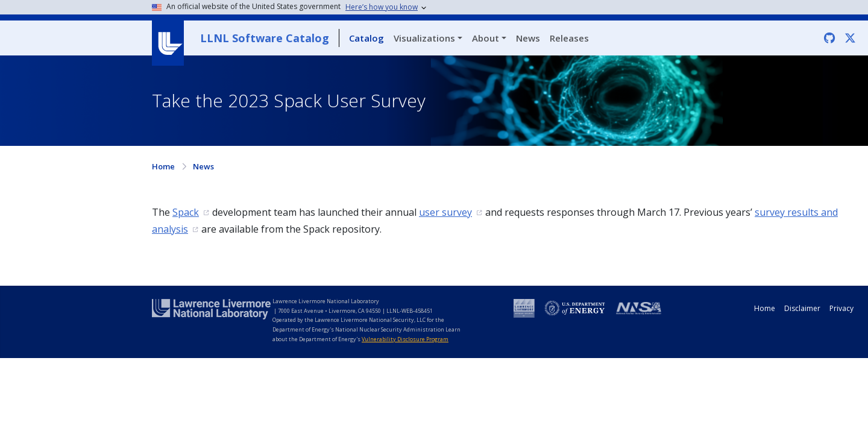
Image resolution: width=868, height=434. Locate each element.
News (528, 38)
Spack (186, 212)
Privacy (841, 308)
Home (163, 166)
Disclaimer (802, 308)
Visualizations (424, 38)
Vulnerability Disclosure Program (405, 339)
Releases (569, 38)
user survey (445, 212)
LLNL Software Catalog (265, 38)
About (486, 38)
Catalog (366, 38)
